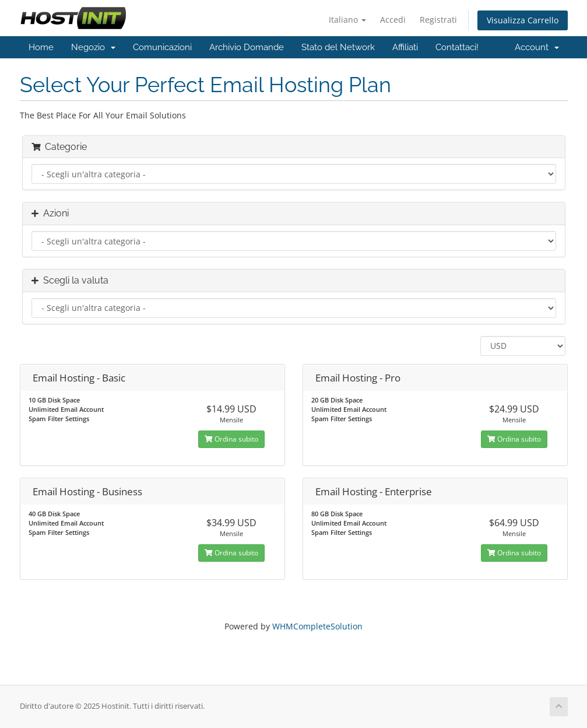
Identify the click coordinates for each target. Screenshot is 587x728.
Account (537, 47)
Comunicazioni (162, 47)
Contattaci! (457, 47)
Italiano (347, 20)
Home (41, 47)
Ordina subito (231, 439)
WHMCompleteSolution (317, 626)
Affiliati (405, 47)
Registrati (438, 20)
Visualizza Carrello (523, 20)
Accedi (393, 20)
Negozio (93, 47)
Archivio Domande (247, 47)
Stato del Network (338, 47)
